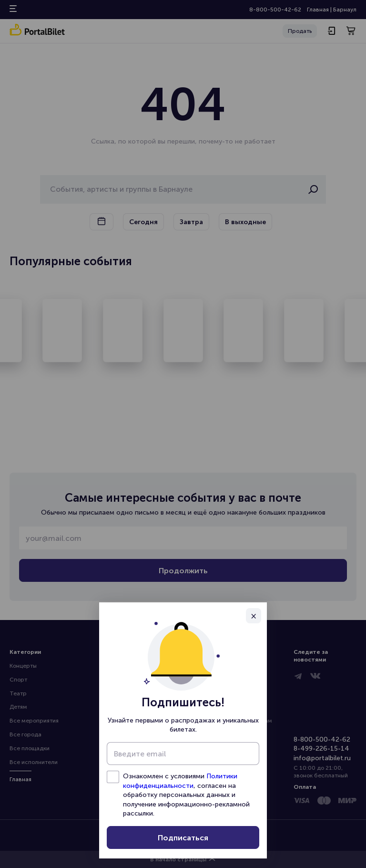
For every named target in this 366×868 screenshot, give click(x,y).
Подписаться (183, 838)
